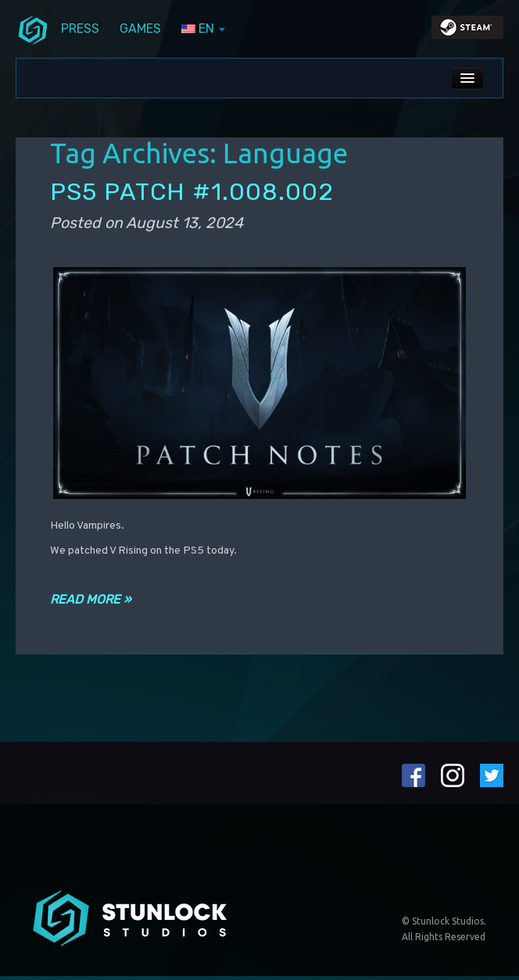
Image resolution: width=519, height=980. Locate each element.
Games (140, 29)
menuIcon (33, 29)
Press (80, 29)
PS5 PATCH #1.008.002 (192, 192)
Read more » (91, 599)
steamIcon (467, 31)
